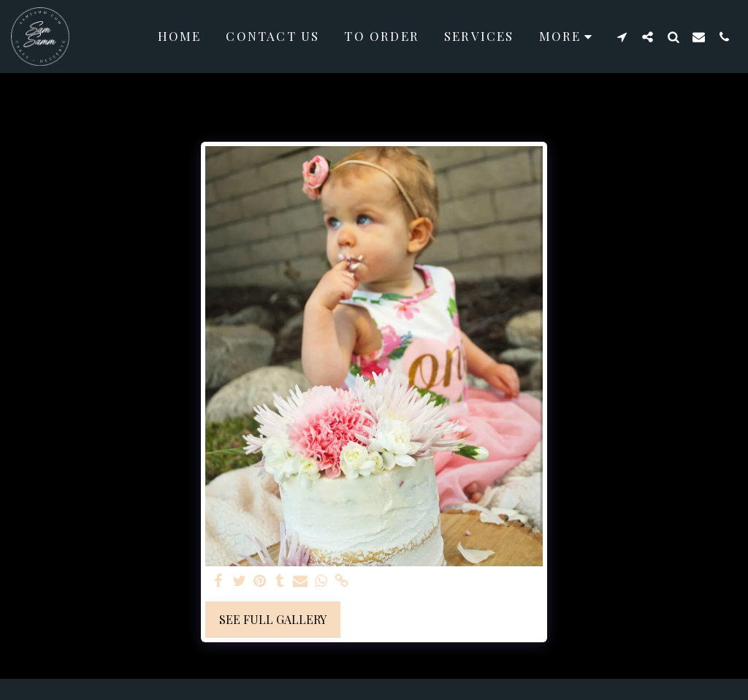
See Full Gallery (273, 619)
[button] (622, 37)
